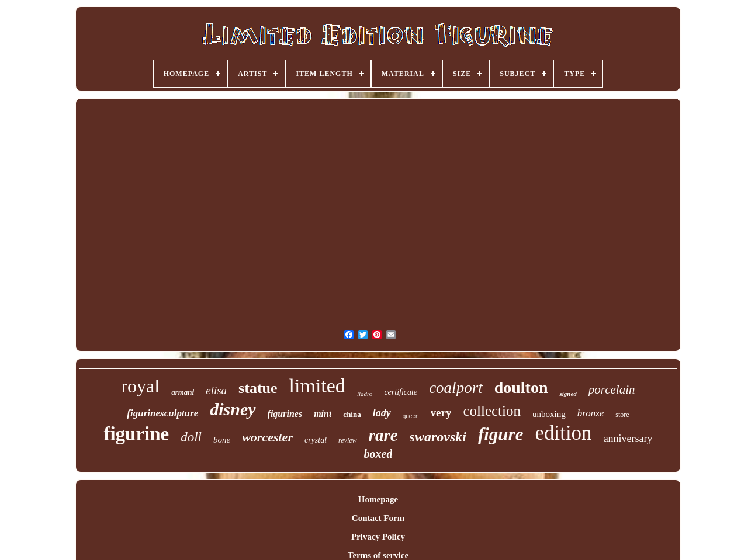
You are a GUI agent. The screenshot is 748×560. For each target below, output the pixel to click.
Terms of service (378, 555)
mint (323, 414)
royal (140, 386)
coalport (456, 388)
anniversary (628, 439)
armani (183, 392)
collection (492, 411)
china (352, 414)
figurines (285, 414)
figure (501, 434)
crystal (316, 440)
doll (191, 437)
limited (317, 386)
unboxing (549, 414)
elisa (216, 390)
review (348, 440)
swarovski (438, 437)
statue (258, 388)
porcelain (612, 389)
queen (411, 416)
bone (222, 440)
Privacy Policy (378, 537)
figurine (136, 434)
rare (383, 435)
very (441, 413)
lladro (365, 394)
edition (563, 433)
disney (233, 409)
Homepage (378, 499)
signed (568, 394)
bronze (591, 413)
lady (382, 413)
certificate (401, 392)
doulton (521, 387)
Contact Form (378, 518)
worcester (267, 437)
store (622, 415)
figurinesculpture (162, 413)
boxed (378, 454)
